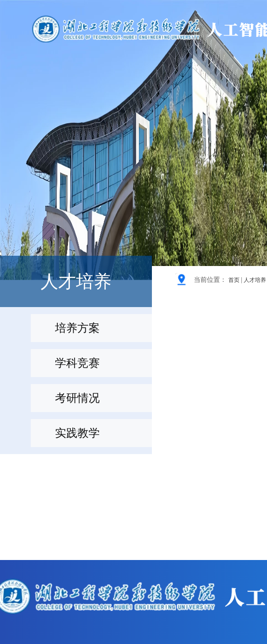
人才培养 (255, 280)
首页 (234, 280)
